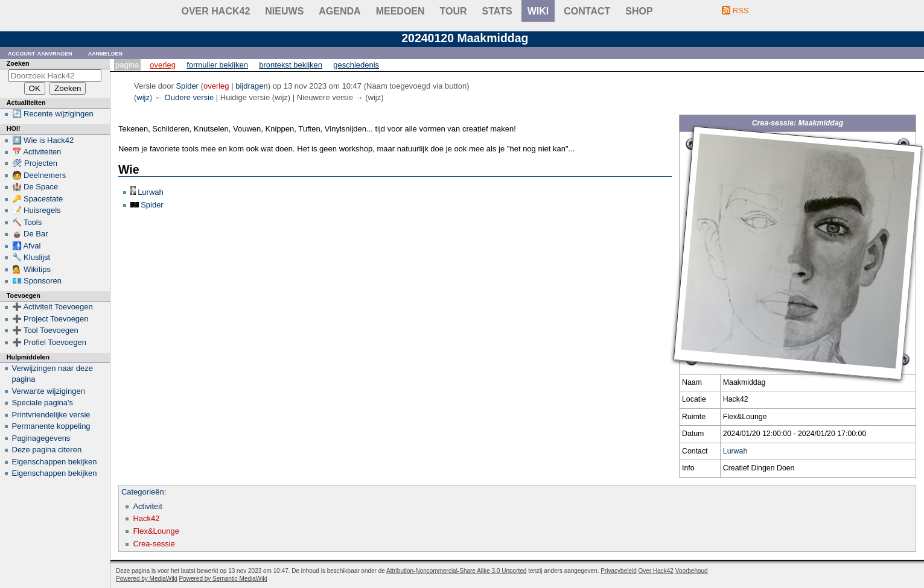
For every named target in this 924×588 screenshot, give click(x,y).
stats (497, 11)
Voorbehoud (692, 571)
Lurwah (735, 451)
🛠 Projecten (35, 163)
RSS (741, 11)
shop (639, 11)
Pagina (127, 65)
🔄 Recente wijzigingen (53, 114)
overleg (216, 86)
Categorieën (143, 492)
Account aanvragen (40, 53)
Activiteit (147, 506)
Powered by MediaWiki (147, 579)
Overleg (163, 65)
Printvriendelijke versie (51, 415)
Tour (454, 11)
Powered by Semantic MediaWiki (223, 579)
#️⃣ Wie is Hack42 (43, 140)
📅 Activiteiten (37, 152)
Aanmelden (106, 53)
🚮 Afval (27, 246)
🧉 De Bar (30, 234)
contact (587, 11)
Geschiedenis (356, 65)
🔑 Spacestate (38, 199)
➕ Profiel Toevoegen (49, 342)
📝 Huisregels (37, 210)
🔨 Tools (27, 222)
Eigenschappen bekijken (55, 462)
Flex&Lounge (156, 531)
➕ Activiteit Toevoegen (53, 307)
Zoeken (18, 63)
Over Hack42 (216, 11)
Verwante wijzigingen (49, 391)
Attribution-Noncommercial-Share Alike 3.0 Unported (456, 571)
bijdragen (252, 86)
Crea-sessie (154, 544)
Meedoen (400, 11)
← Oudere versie (184, 97)
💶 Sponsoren (37, 281)
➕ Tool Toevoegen (45, 330)
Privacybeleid (618, 571)
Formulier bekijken (217, 65)
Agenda (339, 11)
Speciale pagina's (43, 403)
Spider (152, 205)
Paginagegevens (41, 438)
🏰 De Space (35, 187)
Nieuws (284, 11)
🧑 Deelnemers (39, 175)
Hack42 (146, 518)
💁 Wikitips (31, 269)
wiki (538, 11)
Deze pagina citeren (47, 450)
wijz (143, 97)
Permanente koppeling (51, 426)
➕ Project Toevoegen (50, 319)
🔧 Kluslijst (31, 257)
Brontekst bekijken (291, 65)
